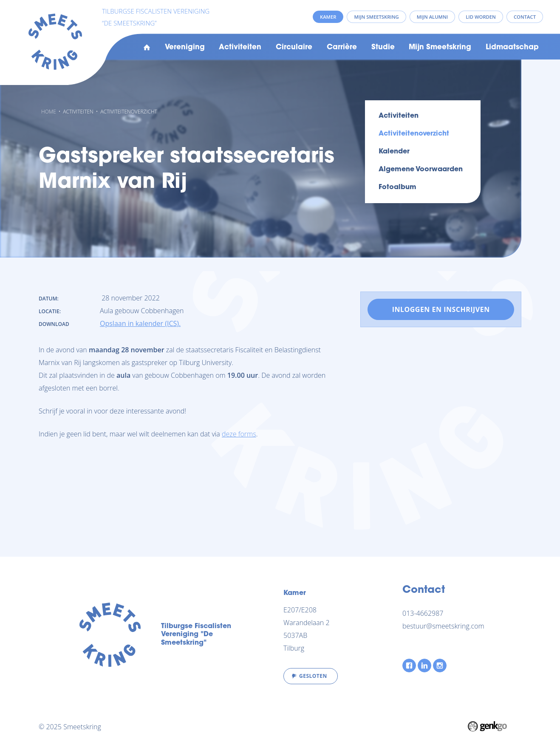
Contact (525, 17)
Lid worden (481, 17)
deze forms (239, 434)
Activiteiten (240, 48)
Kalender (394, 152)
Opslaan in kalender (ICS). (140, 323)
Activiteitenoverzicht (129, 112)
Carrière (342, 48)
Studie (383, 48)
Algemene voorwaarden (421, 170)
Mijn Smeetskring (440, 48)
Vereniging (185, 48)
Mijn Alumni (432, 17)
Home (147, 48)
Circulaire (294, 48)
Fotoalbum (397, 187)
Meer (495, 48)
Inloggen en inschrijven (441, 309)
